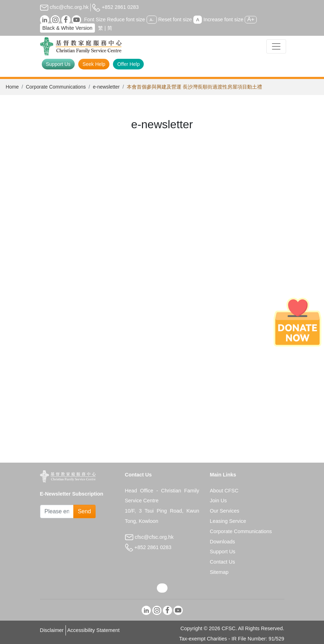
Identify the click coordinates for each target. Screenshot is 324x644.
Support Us (58, 64)
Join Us (218, 501)
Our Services (225, 511)
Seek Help (94, 64)
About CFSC (224, 491)
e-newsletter (106, 87)
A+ (251, 19)
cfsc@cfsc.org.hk (64, 7)
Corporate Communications (56, 87)
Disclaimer (52, 630)
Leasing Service (228, 521)
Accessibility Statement (93, 630)
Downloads (223, 542)
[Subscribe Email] (57, 512)
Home (12, 87)
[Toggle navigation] (276, 46)
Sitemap (219, 572)
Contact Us (223, 562)
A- (152, 20)
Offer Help (128, 64)
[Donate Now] (297, 322)
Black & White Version (68, 28)
